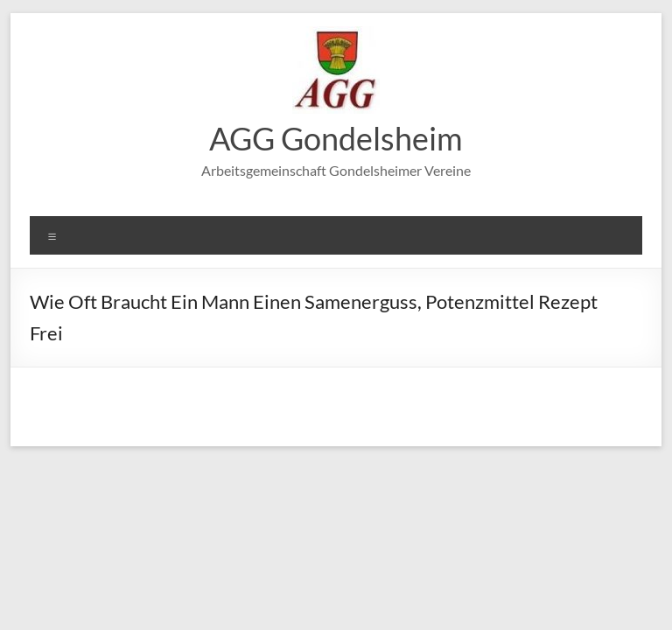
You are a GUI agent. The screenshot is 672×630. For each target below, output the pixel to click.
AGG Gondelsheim (336, 138)
